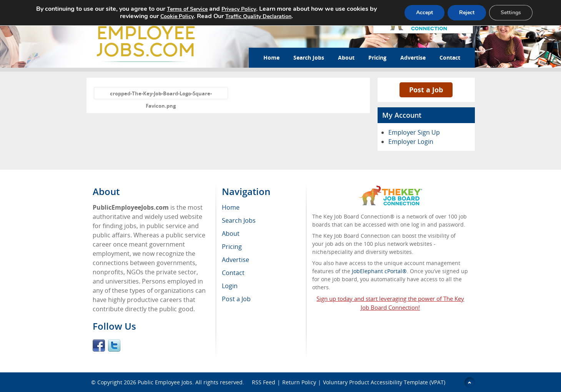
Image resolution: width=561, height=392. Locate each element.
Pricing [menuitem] (232, 247)
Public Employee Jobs (165, 382)
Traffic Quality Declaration (258, 16)
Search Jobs (309, 58)
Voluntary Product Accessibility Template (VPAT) (384, 382)
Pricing (377, 58)
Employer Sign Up (414, 132)
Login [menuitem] (230, 286)
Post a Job (426, 90)
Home (271, 58)
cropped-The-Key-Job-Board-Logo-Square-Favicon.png (161, 95)
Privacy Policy (239, 9)
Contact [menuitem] (233, 273)
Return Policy (299, 382)
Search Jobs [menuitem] (239, 220)
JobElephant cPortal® (379, 271)
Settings (511, 13)
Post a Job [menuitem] (236, 299)
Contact (450, 58)
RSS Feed (264, 382)
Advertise (413, 58)
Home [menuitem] (231, 207)
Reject (467, 13)
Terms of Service (187, 9)
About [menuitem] (231, 234)
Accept (424, 13)
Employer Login (411, 142)
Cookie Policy (177, 16)
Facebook (99, 345)
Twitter (114, 345)
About (346, 58)
